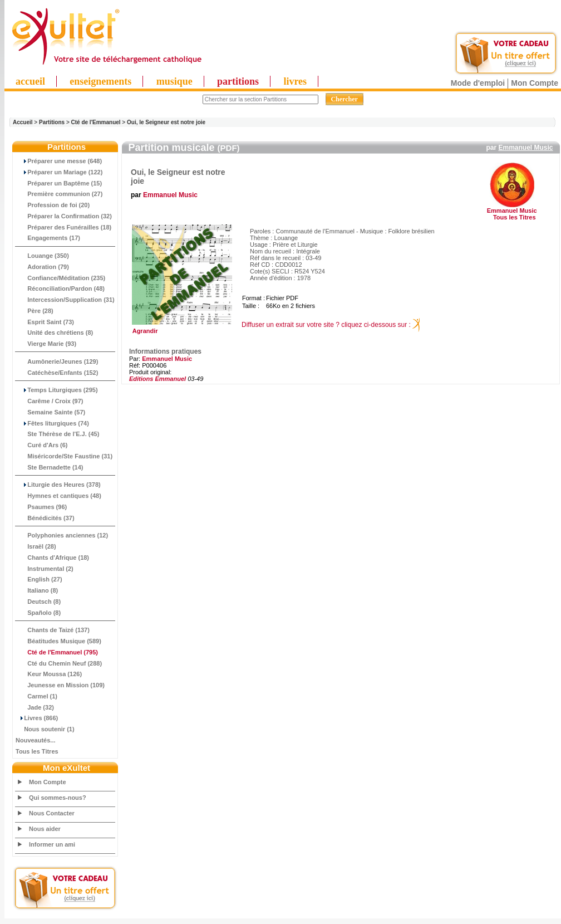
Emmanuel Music (525, 148)
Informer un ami (52, 844)
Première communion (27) (59, 194)
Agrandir (181, 328)
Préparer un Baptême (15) (59, 183)
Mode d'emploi (478, 83)
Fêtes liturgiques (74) (52, 423)
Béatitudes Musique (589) (58, 641)
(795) (57, 652)
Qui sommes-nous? (58, 798)
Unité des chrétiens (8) (54, 333)
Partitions (52, 122)
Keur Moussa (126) (49, 674)
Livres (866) (37, 718)
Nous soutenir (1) (45, 729)
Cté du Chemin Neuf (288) (59, 663)
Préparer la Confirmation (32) (64, 216)
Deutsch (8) (38, 602)
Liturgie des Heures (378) (58, 485)
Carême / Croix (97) (50, 401)
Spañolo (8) (38, 613)
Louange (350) (42, 256)
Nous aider (45, 829)
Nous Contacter (52, 813)
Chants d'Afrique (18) (52, 558)
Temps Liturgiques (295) (57, 390)
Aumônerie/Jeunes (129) (57, 361)
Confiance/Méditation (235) (60, 278)
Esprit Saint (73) (45, 322)
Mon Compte (535, 83)
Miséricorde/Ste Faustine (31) (64, 456)
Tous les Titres (37, 751)
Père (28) (35, 311)
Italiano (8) (37, 590)
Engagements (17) (48, 238)
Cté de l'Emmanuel (96, 122)
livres (295, 81)
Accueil (23, 122)
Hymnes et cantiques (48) (58, 496)
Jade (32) (35, 707)
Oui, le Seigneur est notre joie (166, 122)
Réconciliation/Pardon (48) (60, 289)
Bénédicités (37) (45, 518)
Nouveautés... (36, 740)
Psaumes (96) (41, 507)
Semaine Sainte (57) (50, 412)
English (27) (39, 579)
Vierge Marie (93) (46, 344)
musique (174, 81)
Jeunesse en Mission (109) (60, 685)
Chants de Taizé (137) (53, 630)
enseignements (100, 81)
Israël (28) (36, 546)
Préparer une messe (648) (59, 161)
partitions (238, 81)
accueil (30, 81)
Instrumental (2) (45, 569)
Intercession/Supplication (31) (65, 300)
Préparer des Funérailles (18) (63, 227)
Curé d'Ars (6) (42, 445)
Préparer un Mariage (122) (59, 172)
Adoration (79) (42, 267)
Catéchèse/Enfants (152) (57, 373)
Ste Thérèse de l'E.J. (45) (57, 434)
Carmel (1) (36, 696)
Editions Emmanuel (158, 379)
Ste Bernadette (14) (50, 467)
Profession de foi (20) (53, 205)
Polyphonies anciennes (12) (62, 535)
